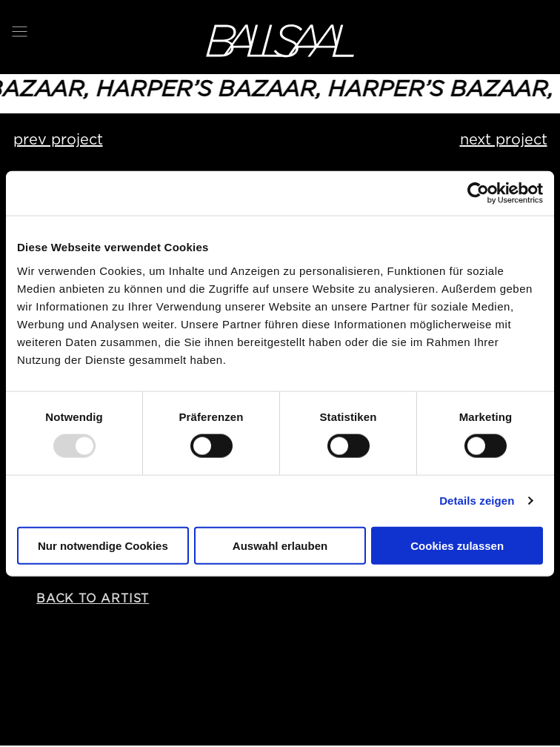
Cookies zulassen (457, 545)
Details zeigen (477, 501)
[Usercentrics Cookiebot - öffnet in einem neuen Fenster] (478, 193)
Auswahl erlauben (280, 545)
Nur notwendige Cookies (103, 545)
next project (504, 139)
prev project (58, 139)
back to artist (93, 598)
